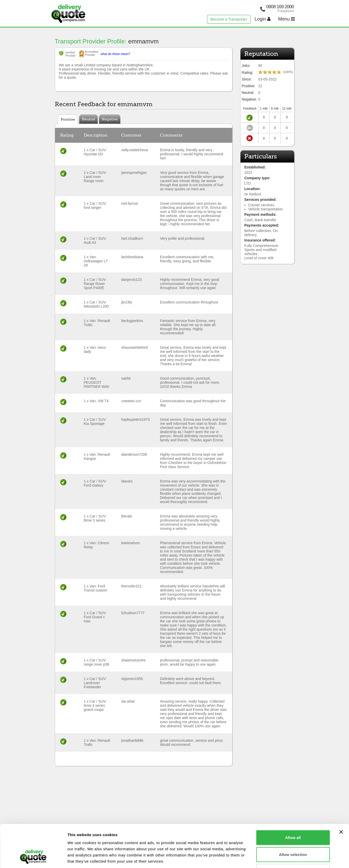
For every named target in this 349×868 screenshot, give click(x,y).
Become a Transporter (229, 19)
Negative (110, 119)
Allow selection (293, 817)
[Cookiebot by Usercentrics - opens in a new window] (33, 858)
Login (263, 19)
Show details (270, 858)
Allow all (293, 800)
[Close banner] (341, 795)
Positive (68, 119)
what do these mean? (115, 54)
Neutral (88, 119)
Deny (293, 834)
